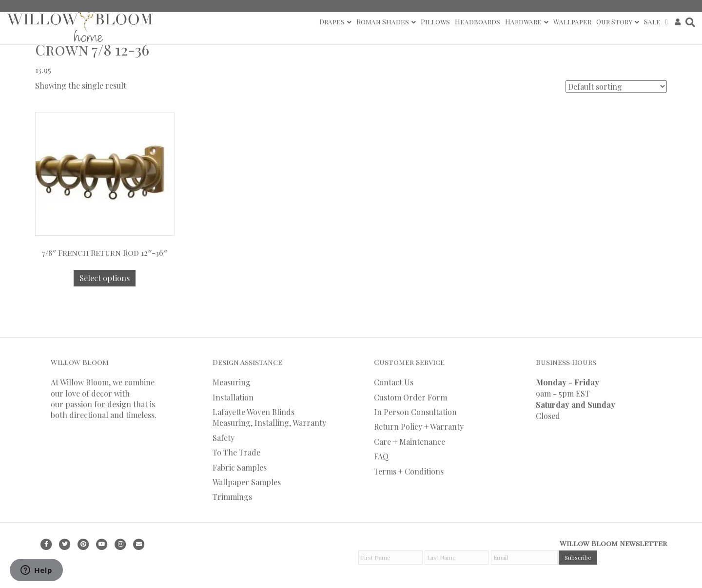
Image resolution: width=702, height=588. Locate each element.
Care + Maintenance (409, 442)
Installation (233, 397)
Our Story (614, 22)
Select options (105, 278)
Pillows (435, 22)
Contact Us (394, 382)
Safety (224, 438)
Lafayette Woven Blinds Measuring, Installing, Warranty (269, 417)
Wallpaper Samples (247, 482)
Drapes (332, 22)
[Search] (689, 22)
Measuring (232, 382)
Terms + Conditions (409, 471)
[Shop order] (616, 86)
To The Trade (236, 452)
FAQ (381, 456)
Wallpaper (572, 22)
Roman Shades (383, 22)
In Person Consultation (415, 412)
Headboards (478, 22)
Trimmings (232, 497)
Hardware (523, 22)
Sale (652, 22)
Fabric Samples (240, 467)
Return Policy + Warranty (419, 427)
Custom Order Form (410, 397)
